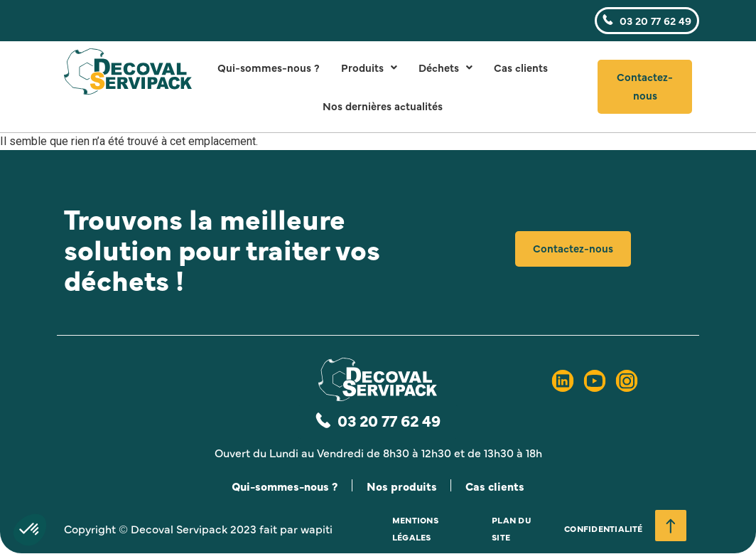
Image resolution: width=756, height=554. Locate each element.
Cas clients (521, 67)
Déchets (445, 67)
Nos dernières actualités (383, 106)
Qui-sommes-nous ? (269, 67)
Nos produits (402, 486)
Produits (369, 67)
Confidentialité (604, 529)
